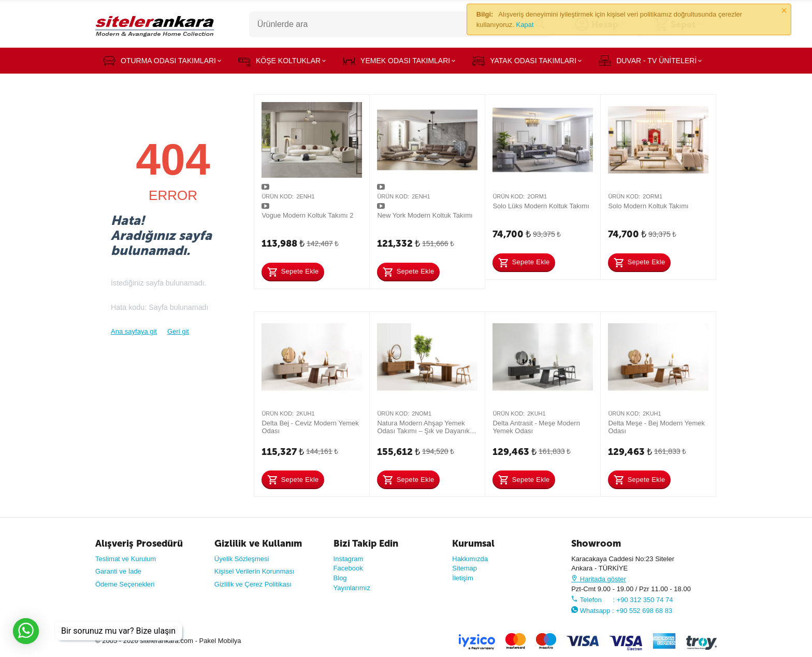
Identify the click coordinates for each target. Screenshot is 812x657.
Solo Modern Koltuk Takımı (648, 206)
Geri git (178, 331)
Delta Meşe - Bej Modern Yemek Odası (656, 427)
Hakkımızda (470, 559)
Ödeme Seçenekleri (125, 584)
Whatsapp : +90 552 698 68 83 (622, 611)
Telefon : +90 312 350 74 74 (622, 600)
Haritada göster (599, 579)
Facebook (348, 568)
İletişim (463, 578)
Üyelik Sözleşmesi (242, 559)
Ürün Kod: (278, 196)
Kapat (525, 25)
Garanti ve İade (118, 571)
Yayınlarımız (352, 588)
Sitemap (465, 568)
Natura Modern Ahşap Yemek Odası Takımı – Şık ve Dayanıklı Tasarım (425, 427)
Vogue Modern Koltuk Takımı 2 (307, 215)
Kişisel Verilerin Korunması (255, 571)
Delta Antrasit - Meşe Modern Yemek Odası (536, 427)
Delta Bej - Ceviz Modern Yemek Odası (310, 427)
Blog (340, 578)
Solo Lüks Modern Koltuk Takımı (541, 206)
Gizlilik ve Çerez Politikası (253, 584)
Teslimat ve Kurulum (126, 559)
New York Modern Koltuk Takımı (425, 215)
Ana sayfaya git (134, 331)
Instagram (349, 559)
